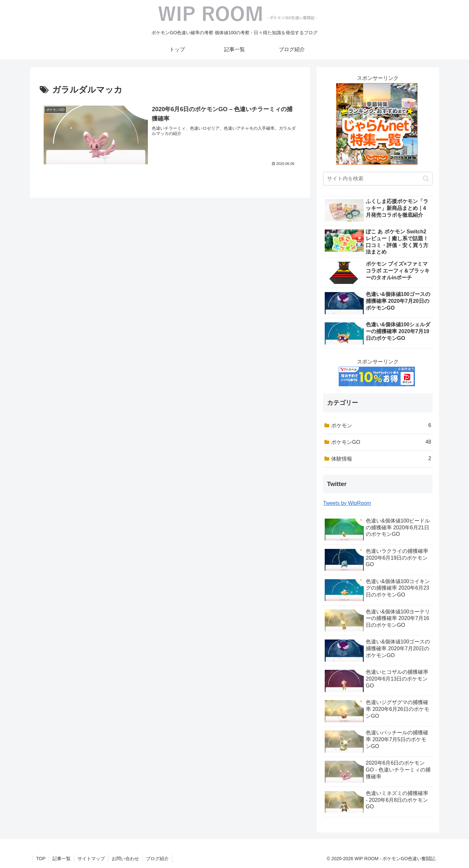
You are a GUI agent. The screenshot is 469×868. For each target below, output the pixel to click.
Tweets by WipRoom (347, 503)
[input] (378, 179)
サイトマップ (91, 859)
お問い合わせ (125, 859)
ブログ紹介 (157, 859)
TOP (41, 859)
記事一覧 (62, 859)
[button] (426, 178)
